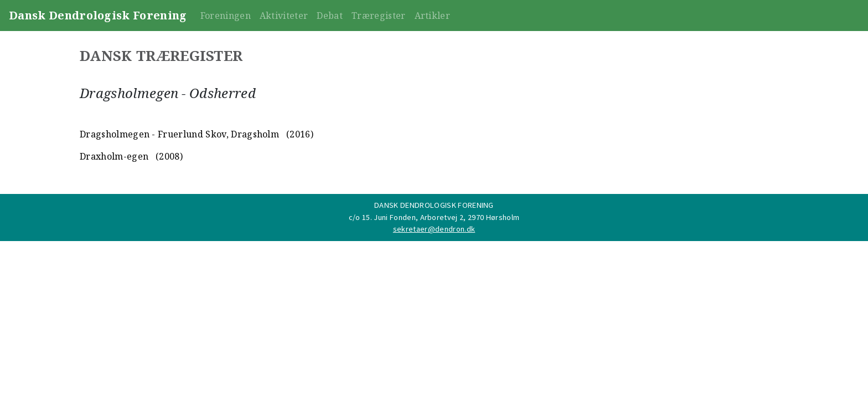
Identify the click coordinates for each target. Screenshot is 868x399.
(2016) (297, 134)
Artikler (433, 16)
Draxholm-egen (114, 156)
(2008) (167, 156)
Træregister (379, 16)
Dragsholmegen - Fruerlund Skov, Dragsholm (179, 134)
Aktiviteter (284, 16)
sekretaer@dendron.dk (434, 229)
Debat (330, 16)
